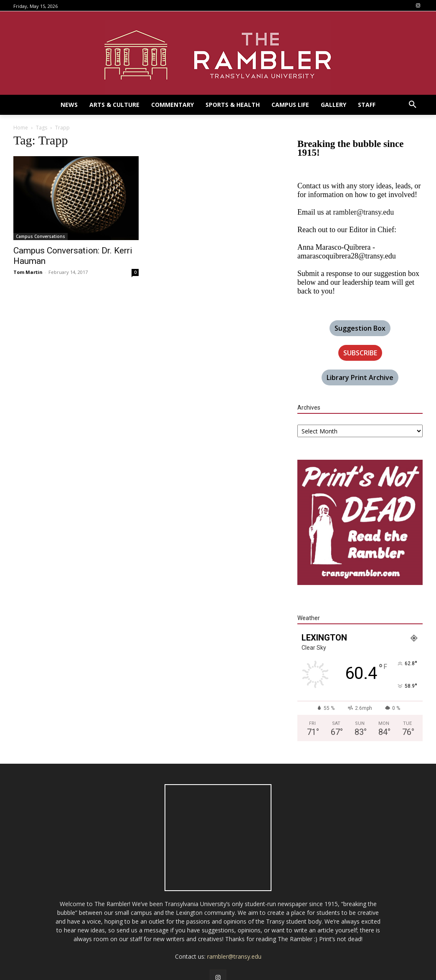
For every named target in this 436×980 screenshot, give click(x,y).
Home (21, 128)
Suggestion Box (360, 328)
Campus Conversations (41, 236)
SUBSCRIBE (360, 353)
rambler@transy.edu (363, 212)
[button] (413, 105)
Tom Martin (28, 272)
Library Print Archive (360, 377)
